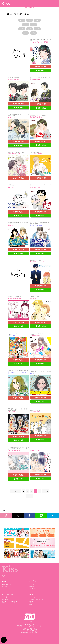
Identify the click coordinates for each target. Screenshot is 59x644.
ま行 (29, 29)
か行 (29, 20)
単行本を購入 (41, 70)
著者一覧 (5, 586)
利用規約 (32, 602)
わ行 (33, 33)
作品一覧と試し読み (8, 595)
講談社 (31, 604)
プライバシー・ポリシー (36, 599)
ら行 (26, 33)
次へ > (29, 496)
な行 (33, 24)
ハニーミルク (33, 597)
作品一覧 (32, 584)
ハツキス (33, 581)
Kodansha (23, 630)
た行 (26, 24)
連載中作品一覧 (6, 584)
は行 (22, 29)
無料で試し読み (41, 66)
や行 (37, 29)
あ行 (22, 20)
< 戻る (14, 491)
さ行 (37, 20)
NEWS (31, 595)
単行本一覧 (5, 599)
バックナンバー (6, 589)
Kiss (4, 581)
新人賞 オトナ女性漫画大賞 (10, 602)
